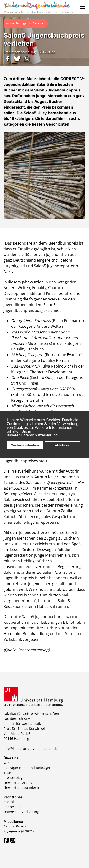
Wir (6, 763)
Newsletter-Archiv (18, 783)
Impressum (13, 807)
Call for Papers (15, 826)
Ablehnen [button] (62, 445)
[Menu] (82, 7)
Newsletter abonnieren (22, 788)
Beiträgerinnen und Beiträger (27, 768)
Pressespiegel (14, 778)
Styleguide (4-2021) (19, 831)
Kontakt (10, 802)
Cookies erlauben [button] (25, 445)
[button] (8, 59)
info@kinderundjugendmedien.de (31, 748)
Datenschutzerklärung (39, 435)
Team (8, 773)
